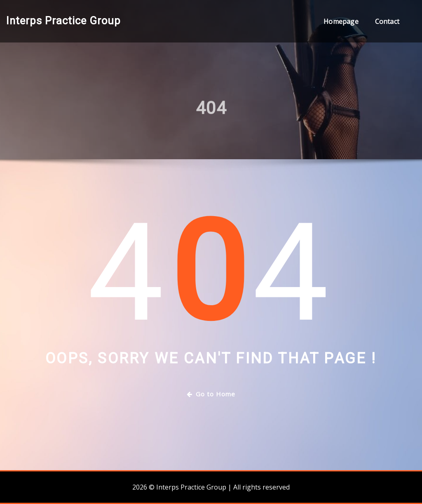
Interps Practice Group (63, 21)
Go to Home (211, 394)
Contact (387, 21)
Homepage (341, 21)
